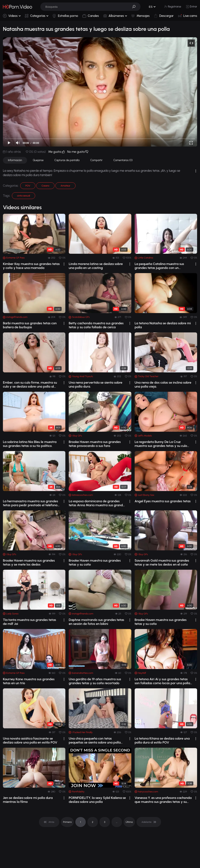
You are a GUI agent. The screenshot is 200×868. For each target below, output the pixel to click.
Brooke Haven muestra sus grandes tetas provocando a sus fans (95, 444)
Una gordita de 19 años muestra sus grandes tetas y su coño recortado (95, 681)
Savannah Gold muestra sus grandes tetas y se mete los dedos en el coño (162, 562)
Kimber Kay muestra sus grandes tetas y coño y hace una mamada (31, 266)
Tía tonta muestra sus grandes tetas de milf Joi (29, 622)
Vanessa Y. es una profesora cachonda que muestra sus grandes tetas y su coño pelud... (163, 800)
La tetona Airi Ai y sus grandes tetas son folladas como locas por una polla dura (162, 681)
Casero (45, 186)
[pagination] (49, 822)
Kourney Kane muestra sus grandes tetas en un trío (29, 681)
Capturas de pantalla (67, 160)
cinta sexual (24, 196)
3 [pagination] (105, 822)
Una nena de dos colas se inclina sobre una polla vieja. (163, 384)
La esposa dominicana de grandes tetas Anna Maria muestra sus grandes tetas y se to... (97, 503)
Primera (67, 822)
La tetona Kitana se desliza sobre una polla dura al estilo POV (162, 740)
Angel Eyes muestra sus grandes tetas (163, 501)
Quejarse (38, 160)
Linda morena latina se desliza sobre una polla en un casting (96, 266)
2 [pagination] (93, 822)
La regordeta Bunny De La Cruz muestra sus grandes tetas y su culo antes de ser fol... (161, 444)
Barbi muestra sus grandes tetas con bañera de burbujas (30, 325)
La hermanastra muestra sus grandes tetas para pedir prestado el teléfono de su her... (30, 503)
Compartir (96, 160)
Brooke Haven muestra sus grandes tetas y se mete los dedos (29, 562)
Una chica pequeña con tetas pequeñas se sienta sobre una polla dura (95, 740)
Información (15, 160)
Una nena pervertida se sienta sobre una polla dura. (95, 384)
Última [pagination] (129, 822)
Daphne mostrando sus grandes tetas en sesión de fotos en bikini (96, 622)
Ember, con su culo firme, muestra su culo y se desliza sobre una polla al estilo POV (30, 384)
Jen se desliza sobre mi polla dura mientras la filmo (28, 800)
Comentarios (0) (123, 160)
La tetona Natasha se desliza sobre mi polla (163, 325)
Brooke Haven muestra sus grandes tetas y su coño (95, 562)
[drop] (64, 264)
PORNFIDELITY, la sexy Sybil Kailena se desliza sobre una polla (97, 800)
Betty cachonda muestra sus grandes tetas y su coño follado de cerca (96, 325)
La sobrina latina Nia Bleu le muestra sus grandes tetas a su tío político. (30, 444)
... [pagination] (117, 822)
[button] (135, 7)
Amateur (65, 186)
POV (28, 186)
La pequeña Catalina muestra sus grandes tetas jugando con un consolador (159, 266)
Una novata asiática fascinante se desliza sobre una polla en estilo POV (30, 740)
